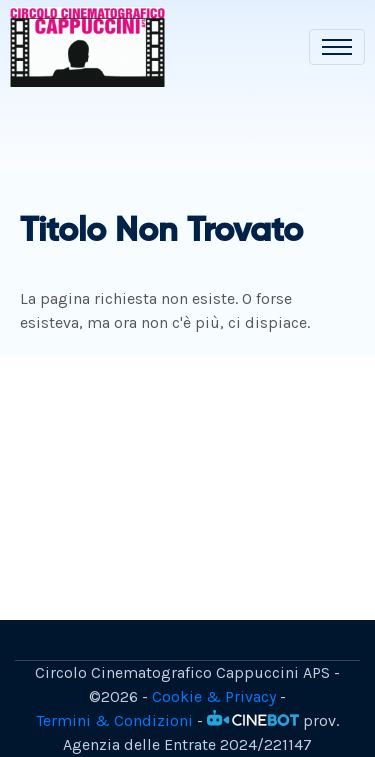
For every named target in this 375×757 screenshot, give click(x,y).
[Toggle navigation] (337, 47)
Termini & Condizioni (114, 720)
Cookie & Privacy (214, 696)
